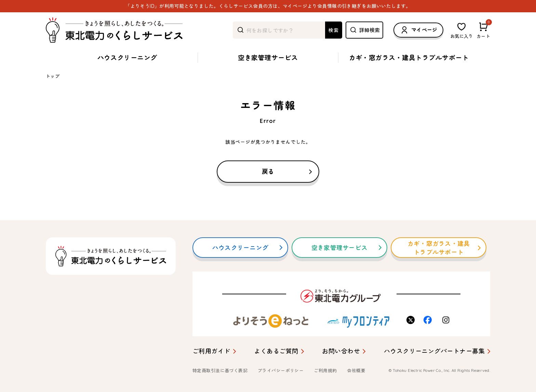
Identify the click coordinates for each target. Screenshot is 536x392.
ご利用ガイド (211, 351)
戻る (268, 172)
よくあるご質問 (276, 351)
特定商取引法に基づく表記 (220, 370)
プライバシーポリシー (281, 370)
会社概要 (356, 370)
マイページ (418, 30)
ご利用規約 (325, 370)
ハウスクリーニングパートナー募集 (434, 351)
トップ (53, 76)
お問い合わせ (341, 351)
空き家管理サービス (268, 58)
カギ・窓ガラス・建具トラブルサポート (409, 58)
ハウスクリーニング (127, 58)
